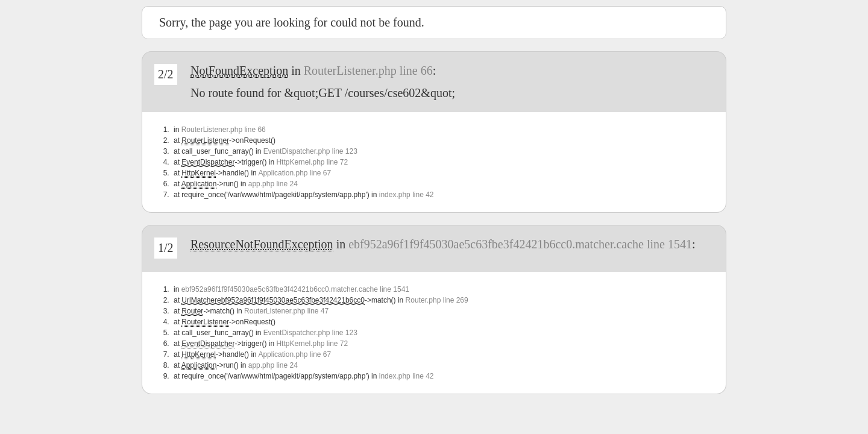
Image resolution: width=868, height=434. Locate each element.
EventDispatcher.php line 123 (310, 151)
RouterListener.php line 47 (286, 311)
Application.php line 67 (294, 173)
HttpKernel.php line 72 (312, 162)
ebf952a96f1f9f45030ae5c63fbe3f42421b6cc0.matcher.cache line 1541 (520, 244)
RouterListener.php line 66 (368, 71)
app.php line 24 (273, 184)
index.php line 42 (407, 195)
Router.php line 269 (437, 300)
